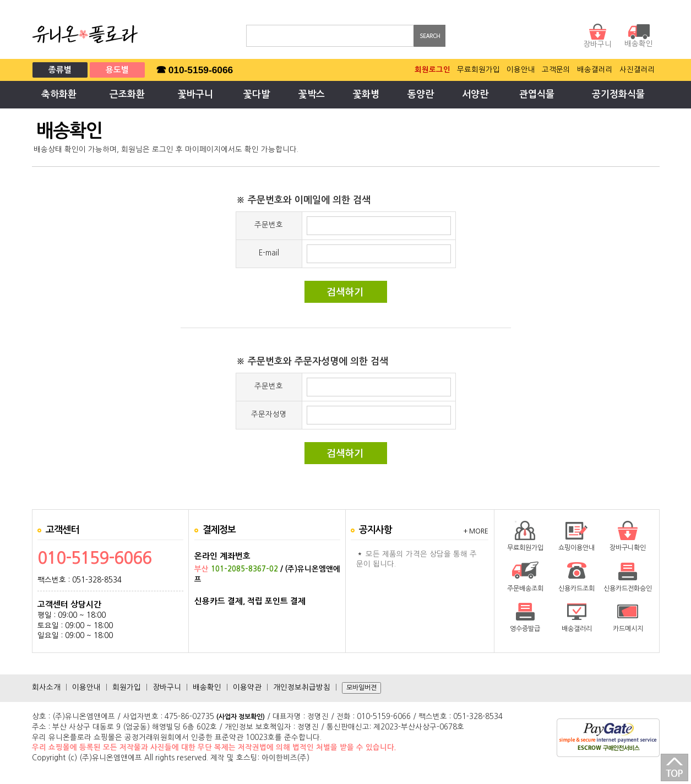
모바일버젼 (361, 688)
